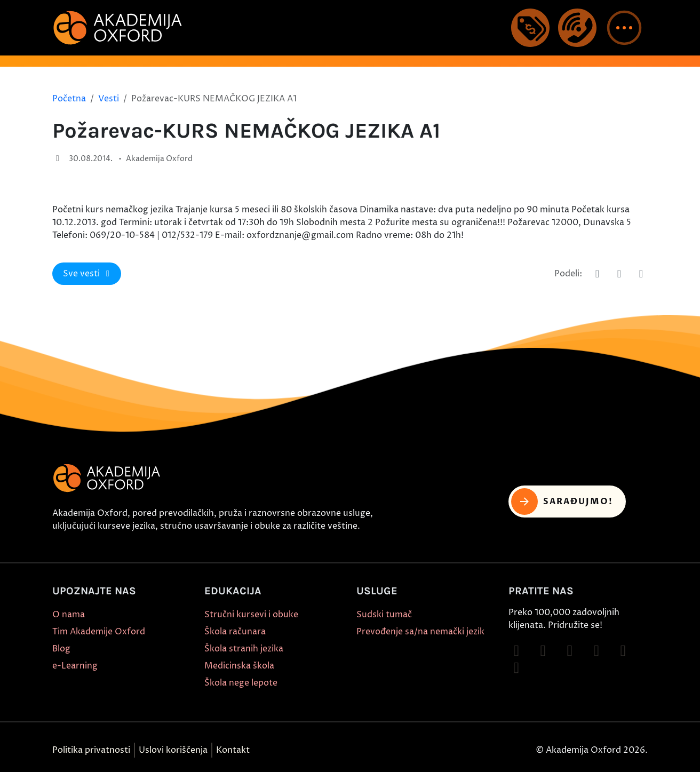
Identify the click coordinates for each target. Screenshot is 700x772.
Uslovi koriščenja (173, 750)
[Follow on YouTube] (596, 651)
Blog (61, 649)
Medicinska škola (239, 666)
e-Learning (75, 666)
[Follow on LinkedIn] (516, 668)
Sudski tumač (384, 615)
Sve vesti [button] (88, 274)
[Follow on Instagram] (543, 651)
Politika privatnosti (91, 750)
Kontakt (233, 750)
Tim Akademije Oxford (99, 632)
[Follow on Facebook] (516, 651)
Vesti (109, 99)
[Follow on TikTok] (570, 651)
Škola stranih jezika (244, 649)
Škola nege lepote (241, 683)
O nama (69, 615)
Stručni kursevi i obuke (251, 615)
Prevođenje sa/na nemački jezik (420, 632)
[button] (624, 28)
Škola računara (235, 632)
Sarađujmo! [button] (562, 502)
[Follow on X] (623, 651)
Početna (69, 99)
